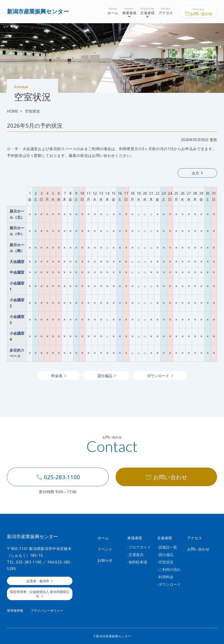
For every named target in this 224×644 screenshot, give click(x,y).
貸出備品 (105, 376)
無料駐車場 (138, 562)
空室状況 (166, 562)
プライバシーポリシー (47, 610)
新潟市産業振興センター (38, 11)
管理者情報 (15, 610)
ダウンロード (158, 376)
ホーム (113, 11)
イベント (105, 549)
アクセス (166, 11)
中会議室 (17, 272)
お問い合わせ (166, 477)
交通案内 (136, 555)
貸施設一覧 (168, 547)
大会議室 (17, 262)
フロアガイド (140, 547)
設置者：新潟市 (38, 581)
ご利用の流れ (170, 570)
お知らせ (105, 560)
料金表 (57, 376)
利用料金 (166, 577)
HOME (13, 111)
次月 (195, 173)
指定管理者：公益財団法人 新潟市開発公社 (40, 594)
